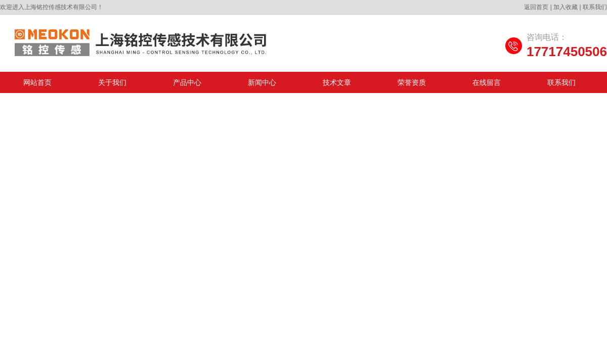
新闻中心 (262, 82)
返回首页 (536, 7)
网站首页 (37, 82)
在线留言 (487, 82)
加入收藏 (566, 7)
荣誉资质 (412, 82)
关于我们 (112, 82)
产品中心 (187, 82)
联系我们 (595, 7)
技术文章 (337, 82)
